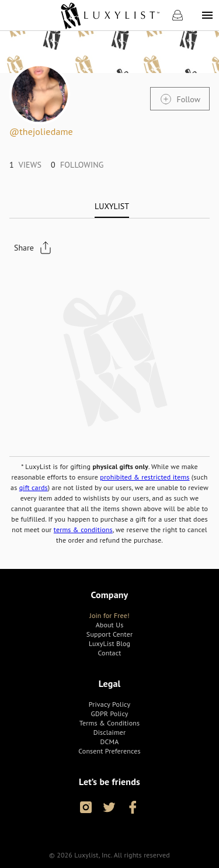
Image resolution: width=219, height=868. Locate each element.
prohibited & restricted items (145, 477)
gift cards (34, 487)
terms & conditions (83, 530)
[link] (109, 15)
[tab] (112, 206)
